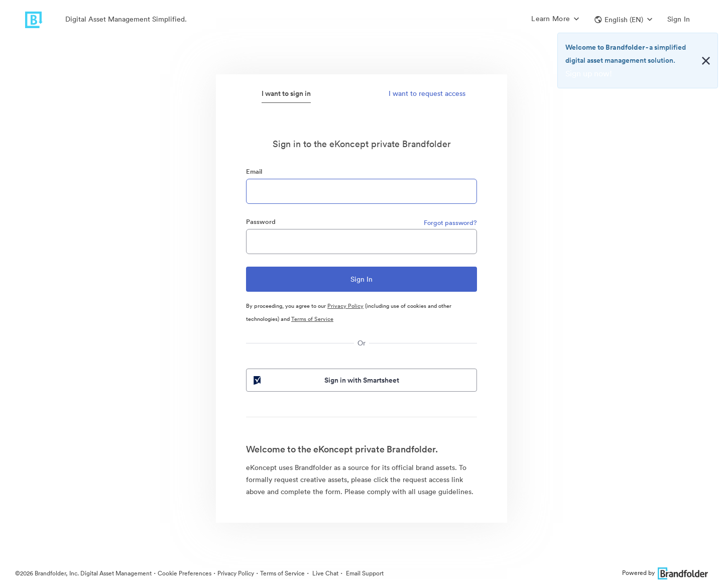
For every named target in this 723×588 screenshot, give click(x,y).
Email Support (364, 573)
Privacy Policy (345, 306)
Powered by (665, 573)
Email (254, 171)
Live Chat (325, 573)
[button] (623, 20)
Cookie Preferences (185, 573)
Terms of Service (312, 319)
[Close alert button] (706, 61)
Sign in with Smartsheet (325, 380)
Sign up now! (589, 73)
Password (261, 222)
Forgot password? (450, 223)
